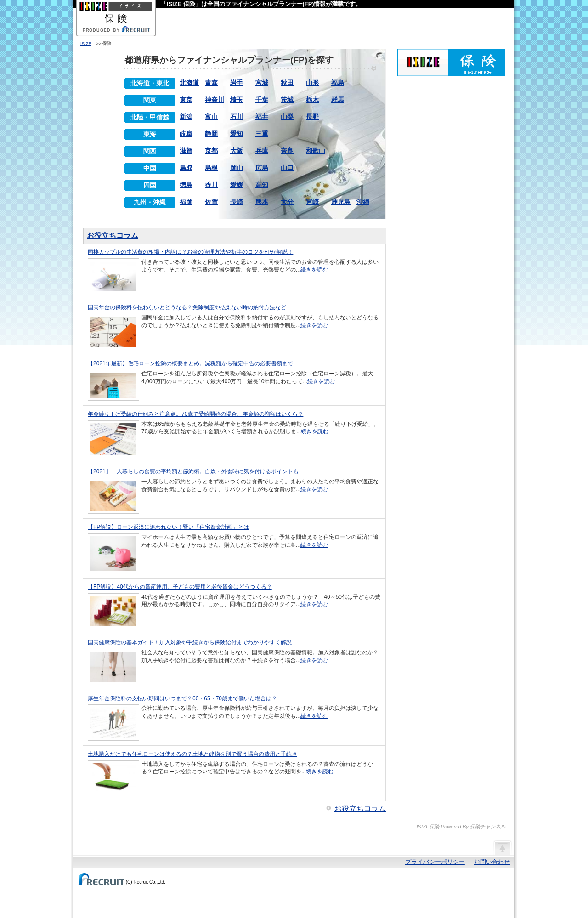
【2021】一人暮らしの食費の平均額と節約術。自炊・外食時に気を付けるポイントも (193, 471)
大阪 (237, 151)
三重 (262, 134)
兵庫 (262, 151)
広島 (262, 168)
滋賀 (186, 151)
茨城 (287, 100)
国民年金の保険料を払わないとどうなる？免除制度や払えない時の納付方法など (187, 307)
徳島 (186, 185)
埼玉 (237, 100)
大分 (287, 202)
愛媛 (237, 185)
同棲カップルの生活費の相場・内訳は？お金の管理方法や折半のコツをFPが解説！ (190, 252)
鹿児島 (341, 202)
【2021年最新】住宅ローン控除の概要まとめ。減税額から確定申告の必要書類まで (190, 363)
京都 (211, 151)
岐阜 (186, 134)
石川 (237, 117)
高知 (262, 185)
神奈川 (215, 100)
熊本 (262, 202)
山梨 (287, 117)
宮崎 (312, 202)
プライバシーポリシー (435, 862)
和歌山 (316, 151)
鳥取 (186, 168)
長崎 (237, 202)
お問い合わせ (492, 862)
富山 (211, 117)
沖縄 (363, 202)
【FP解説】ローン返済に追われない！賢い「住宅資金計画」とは (168, 527)
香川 (211, 185)
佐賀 (211, 202)
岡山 (237, 168)
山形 (312, 83)
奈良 (287, 151)
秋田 (287, 83)
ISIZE (86, 43)
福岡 (186, 202)
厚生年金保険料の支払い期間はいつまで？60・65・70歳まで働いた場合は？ (182, 698)
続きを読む (314, 270)
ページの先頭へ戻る (502, 847)
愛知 (237, 134)
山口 (287, 168)
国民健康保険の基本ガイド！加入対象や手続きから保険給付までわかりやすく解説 (190, 642)
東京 (186, 100)
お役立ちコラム (113, 235)
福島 (338, 83)
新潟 (186, 117)
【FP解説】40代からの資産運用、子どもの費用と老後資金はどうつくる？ (180, 587)
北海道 (189, 83)
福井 (262, 117)
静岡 (211, 134)
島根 (211, 168)
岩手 (237, 83)
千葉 (262, 100)
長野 (312, 117)
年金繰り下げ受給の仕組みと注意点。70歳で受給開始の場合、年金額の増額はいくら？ (195, 414)
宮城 (262, 83)
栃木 (312, 100)
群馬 (338, 100)
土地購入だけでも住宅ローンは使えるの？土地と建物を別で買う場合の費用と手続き (192, 754)
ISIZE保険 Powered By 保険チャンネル (451, 62)
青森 (211, 83)
